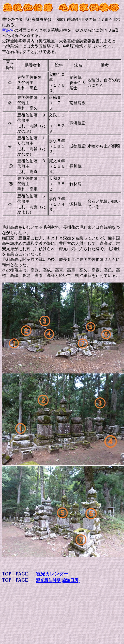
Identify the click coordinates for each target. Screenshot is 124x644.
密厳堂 (8, 30)
